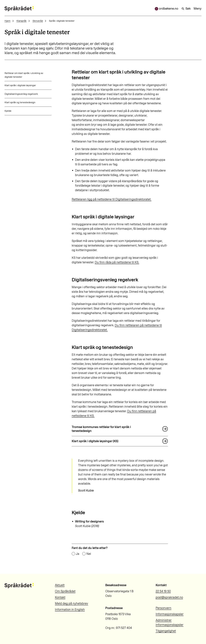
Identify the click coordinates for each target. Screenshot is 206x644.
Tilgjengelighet (166, 631)
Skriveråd (38, 21)
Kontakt (60, 597)
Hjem (7, 21)
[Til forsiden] (19, 9)
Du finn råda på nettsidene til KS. (117, 262)
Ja (78, 554)
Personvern (163, 608)
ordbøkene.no (167, 9)
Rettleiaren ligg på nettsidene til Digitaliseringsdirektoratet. (112, 199)
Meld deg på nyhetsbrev (72, 603)
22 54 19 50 (163, 591)
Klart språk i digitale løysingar (20, 85)
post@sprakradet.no (169, 597)
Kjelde (8, 111)
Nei (89, 554)
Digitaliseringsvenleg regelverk (21, 94)
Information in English (70, 610)
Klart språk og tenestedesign (20, 102)
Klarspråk (22, 21)
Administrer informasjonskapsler (170, 622)
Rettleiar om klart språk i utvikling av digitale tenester (24, 75)
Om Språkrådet (65, 591)
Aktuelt (60, 585)
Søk (186, 9)
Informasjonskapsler (170, 614)
